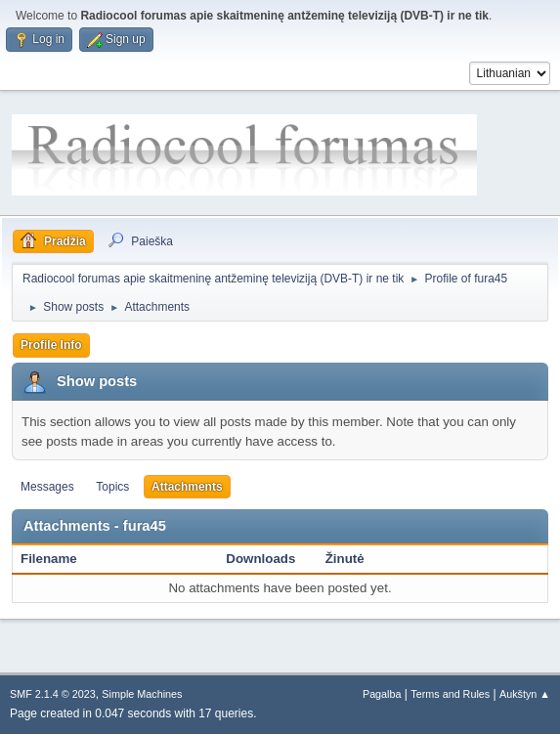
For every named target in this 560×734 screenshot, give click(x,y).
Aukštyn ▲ (525, 694)
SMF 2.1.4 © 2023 (53, 694)
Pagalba (382, 694)
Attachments (187, 487)
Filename (49, 559)
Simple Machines (142, 694)
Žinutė (345, 559)
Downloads (260, 559)
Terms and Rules (450, 694)
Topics (112, 487)
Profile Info (51, 345)
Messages (47, 487)
